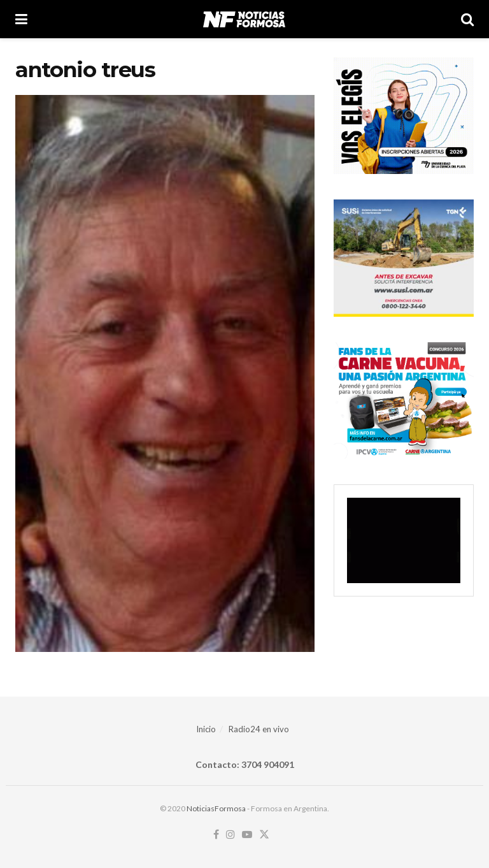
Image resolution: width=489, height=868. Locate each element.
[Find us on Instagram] (230, 835)
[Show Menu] (21, 19)
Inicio (206, 729)
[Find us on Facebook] (216, 835)
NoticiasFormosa (216, 808)
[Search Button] (467, 19)
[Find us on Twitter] (264, 835)
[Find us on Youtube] (247, 835)
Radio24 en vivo (259, 729)
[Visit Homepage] (244, 19)
